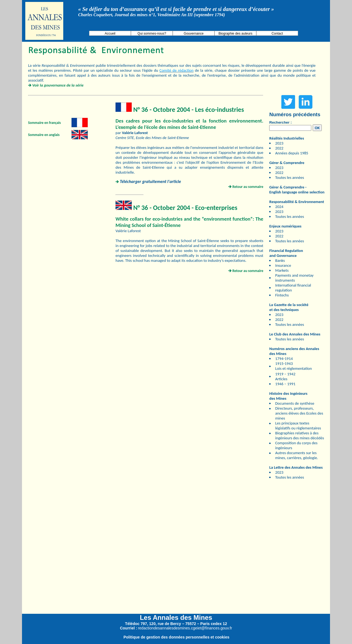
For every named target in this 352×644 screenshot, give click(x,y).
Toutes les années (290, 177)
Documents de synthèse (295, 403)
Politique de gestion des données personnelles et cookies (176, 637)
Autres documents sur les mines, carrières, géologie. (297, 455)
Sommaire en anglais (44, 135)
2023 (279, 143)
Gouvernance (194, 34)
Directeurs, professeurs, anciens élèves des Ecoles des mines (299, 413)
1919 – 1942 (285, 374)
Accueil (110, 34)
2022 (279, 148)
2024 (279, 207)
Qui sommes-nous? (152, 34)
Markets (282, 270)
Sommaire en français (44, 123)
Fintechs (282, 295)
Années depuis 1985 (292, 153)
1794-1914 (284, 359)
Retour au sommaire (248, 187)
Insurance (283, 265)
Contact (277, 34)
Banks (280, 260)
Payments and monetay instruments (294, 278)
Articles (281, 379)
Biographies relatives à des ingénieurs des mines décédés (300, 435)
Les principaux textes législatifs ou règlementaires (298, 426)
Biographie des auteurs (235, 34)
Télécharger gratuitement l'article (150, 181)
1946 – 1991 (285, 384)
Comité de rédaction (177, 70)
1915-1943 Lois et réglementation (294, 366)
